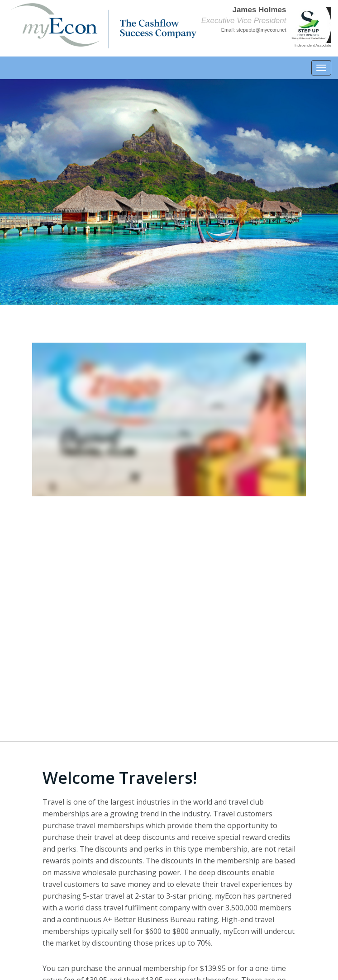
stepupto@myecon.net (261, 30)
